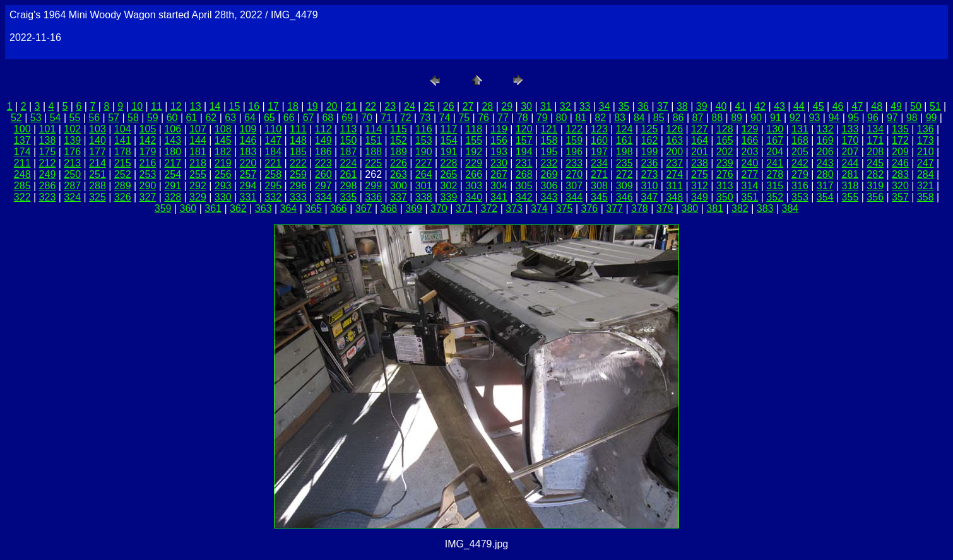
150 (349, 140)
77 (503, 118)
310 (650, 186)
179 (148, 152)
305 (524, 186)
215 (123, 163)
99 (932, 118)
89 (737, 118)
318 (850, 186)
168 (800, 140)
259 (298, 174)
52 (16, 118)
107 (198, 129)
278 (775, 174)
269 (549, 174)
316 (800, 186)
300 (399, 186)
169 (825, 140)
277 (750, 174)
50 (916, 106)
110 (273, 129)
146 (248, 140)
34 (605, 106)
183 (248, 152)
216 (148, 163)
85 (659, 118)
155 (474, 140)
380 (690, 208)
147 (273, 140)
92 (795, 118)
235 (624, 163)
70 (367, 118)
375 (565, 208)
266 (474, 174)
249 (48, 174)
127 (700, 129)
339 (449, 197)
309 (624, 186)
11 (157, 106)
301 (424, 186)
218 (198, 163)
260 (323, 174)
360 (188, 208)
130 (775, 129)
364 (289, 208)
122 (574, 129)
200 (674, 152)
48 (877, 106)
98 (912, 118)
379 (665, 208)
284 (926, 174)
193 (499, 152)
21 (352, 106)
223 (323, 163)
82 (600, 118)
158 (549, 140)
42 (760, 106)
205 (800, 152)
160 (599, 140)
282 (875, 174)
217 (173, 163)
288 (98, 186)
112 (323, 129)
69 (347, 118)
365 (313, 208)
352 (775, 197)
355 (850, 197)
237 (674, 163)
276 (725, 174)
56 (94, 118)
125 (650, 129)
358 (926, 197)
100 (22, 129)
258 (273, 174)
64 (250, 118)
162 (650, 140)
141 (123, 140)
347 (650, 197)
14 (215, 106)
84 (639, 118)
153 (424, 140)
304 (499, 186)
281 (850, 174)
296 (298, 186)
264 (424, 174)
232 (549, 163)
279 (800, 174)
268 (524, 174)
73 (425, 118)
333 (298, 197)
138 (48, 140)
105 (148, 129)
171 (875, 140)
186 (323, 152)
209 (900, 152)
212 (48, 163)
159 (574, 140)
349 (700, 197)
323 (48, 197)
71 (386, 118)
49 (896, 106)
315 (775, 186)
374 (539, 208)
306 (549, 186)
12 (176, 106)
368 (389, 208)
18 (293, 106)
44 (799, 106)
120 (524, 129)
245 (875, 163)
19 (312, 106)
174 (22, 152)
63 (230, 118)
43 (779, 106)
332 (273, 197)
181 (198, 152)
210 (926, 152)
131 (800, 129)
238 (700, 163)
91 (776, 118)
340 (474, 197)
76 (483, 118)
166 (750, 140)
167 (775, 140)
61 (192, 118)
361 (213, 208)
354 (825, 197)
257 (248, 174)
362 (238, 208)
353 (800, 197)
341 (499, 197)
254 (173, 174)
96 (873, 118)
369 (414, 208)
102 (72, 129)
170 (850, 140)
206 (825, 152)
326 (123, 197)
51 (935, 106)
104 (123, 129)
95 (853, 118)
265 (449, 174)
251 (98, 174)
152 (399, 140)
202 (725, 152)
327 (148, 197)
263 (399, 174)
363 (263, 208)
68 (328, 118)
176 (72, 152)
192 (474, 152)
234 (599, 163)
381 (715, 208)
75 (464, 118)
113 (349, 129)
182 (223, 152)
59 (153, 118)
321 (926, 186)
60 (172, 118)
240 (750, 163)
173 (926, 140)
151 (373, 140)
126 (674, 129)
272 (624, 174)
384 (790, 208)
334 (323, 197)
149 (323, 140)
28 (487, 106)
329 (198, 197)
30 (526, 106)
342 (524, 197)
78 (523, 118)
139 (72, 140)
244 (850, 163)
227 (424, 163)
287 (72, 186)
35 (624, 106)
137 (22, 140)
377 (614, 208)
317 (825, 186)
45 (819, 106)
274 (674, 174)
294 (248, 186)
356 (875, 197)
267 (499, 174)
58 (133, 118)
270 (574, 174)
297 (323, 186)
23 (390, 106)
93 (815, 118)
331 (248, 197)
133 (850, 129)
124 (624, 129)
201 (700, 152)
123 (599, 129)
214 (98, 163)
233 (574, 163)
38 (682, 106)
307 (574, 186)
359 (163, 208)
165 (725, 140)
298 (349, 186)
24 (410, 106)
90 (756, 118)
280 (825, 174)
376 (590, 208)
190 (424, 152)
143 (173, 140)
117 (449, 129)
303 (474, 186)
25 (429, 106)
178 (123, 152)
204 (775, 152)
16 (254, 106)
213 (72, 163)
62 (211, 118)
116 (424, 129)
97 (892, 118)
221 (273, 163)
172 (900, 140)
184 (273, 152)
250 (72, 174)
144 (198, 140)
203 (750, 152)
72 (406, 118)
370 (439, 208)
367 (364, 208)
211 (22, 163)
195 (549, 152)
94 (834, 118)
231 (524, 163)
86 (678, 118)
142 (148, 140)
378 (640, 208)
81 (581, 118)
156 (499, 140)
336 (373, 197)
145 (223, 140)
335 (349, 197)
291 (173, 186)
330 (223, 197)
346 (624, 197)
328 (173, 197)
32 (565, 106)
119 (499, 129)
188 (373, 152)
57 (114, 118)
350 (725, 197)
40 (721, 106)
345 (599, 197)
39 (702, 106)
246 (900, 163)
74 (445, 118)
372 (489, 208)
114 (373, 129)
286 (48, 186)
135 (900, 129)
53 (36, 118)
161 (624, 140)
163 (674, 140)
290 (148, 186)
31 (546, 106)
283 (900, 174)
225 (373, 163)
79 (542, 118)
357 (900, 197)
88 (717, 118)
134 (875, 129)
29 (507, 106)
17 (273, 106)
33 (585, 106)
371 (464, 208)
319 (875, 186)
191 (449, 152)
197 (599, 152)
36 (643, 106)
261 (349, 174)
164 (700, 140)
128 (725, 129)
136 (926, 129)
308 (599, 186)
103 (98, 129)
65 (269, 118)
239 (725, 163)
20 (332, 106)
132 (825, 129)
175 (48, 152)
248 (22, 174)
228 (449, 163)
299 (373, 186)
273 (650, 174)
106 (173, 129)
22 (370, 106)
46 (838, 106)
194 (524, 152)
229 (474, 163)
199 (650, 152)
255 (198, 174)
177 (98, 152)
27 (468, 106)
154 (449, 140)
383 (765, 208)
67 (309, 118)
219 (223, 163)
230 (499, 163)
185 (298, 152)
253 (148, 174)
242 (800, 163)
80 (562, 118)
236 (650, 163)
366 (339, 208)
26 (449, 106)
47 (858, 106)
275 (700, 174)
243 (825, 163)
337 (399, 197)
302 (449, 186)
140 (98, 140)
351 (750, 197)
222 (298, 163)
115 (399, 129)
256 (223, 174)
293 (223, 186)
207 (850, 152)
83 (620, 118)
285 (22, 186)
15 (235, 106)
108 (223, 129)
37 (663, 106)
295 (273, 186)
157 (524, 140)
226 (399, 163)
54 (56, 118)
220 (248, 163)
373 (514, 208)
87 (698, 118)
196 (574, 152)
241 (775, 163)
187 (349, 152)
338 (424, 197)
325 (98, 197)
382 (740, 208)
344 (574, 197)
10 (137, 106)
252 (123, 174)
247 (926, 163)
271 (599, 174)
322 (22, 197)
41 (740, 106)
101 (48, 129)
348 (674, 197)
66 (289, 118)
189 (399, 152)
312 (700, 186)
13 (196, 106)
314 (750, 186)
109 (248, 129)
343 (549, 197)
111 (298, 129)
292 (198, 186)
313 (725, 186)
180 (173, 152)
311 (674, 186)
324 (72, 197)
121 (549, 129)
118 (474, 129)
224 (349, 163)
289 (123, 186)
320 (900, 186)
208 (875, 152)
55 (75, 118)
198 (624, 152)
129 (750, 129)
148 (298, 140)
